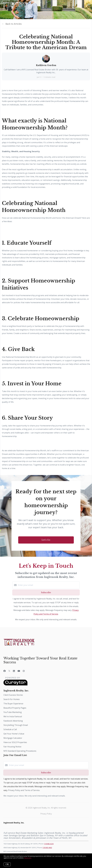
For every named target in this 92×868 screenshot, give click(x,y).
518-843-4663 (47, 848)
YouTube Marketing (13, 712)
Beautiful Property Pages (15, 708)
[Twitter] (9, 671)
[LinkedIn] (14, 671)
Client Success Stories (13, 695)
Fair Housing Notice (12, 747)
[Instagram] (24, 671)
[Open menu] (89, 5)
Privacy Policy (46, 814)
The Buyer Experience (13, 704)
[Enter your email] (48, 585)
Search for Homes (12, 699)
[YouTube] (19, 671)
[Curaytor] (15, 685)
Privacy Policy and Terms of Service (24, 790)
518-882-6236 (49, 844)
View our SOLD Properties (15, 742)
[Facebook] (5, 671)
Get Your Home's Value (14, 734)
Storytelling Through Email (16, 725)
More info (28, 858)
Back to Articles (14, 24)
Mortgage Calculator (13, 738)
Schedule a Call (10, 729)
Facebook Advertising (13, 721)
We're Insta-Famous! (13, 716)
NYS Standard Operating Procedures (20, 751)
